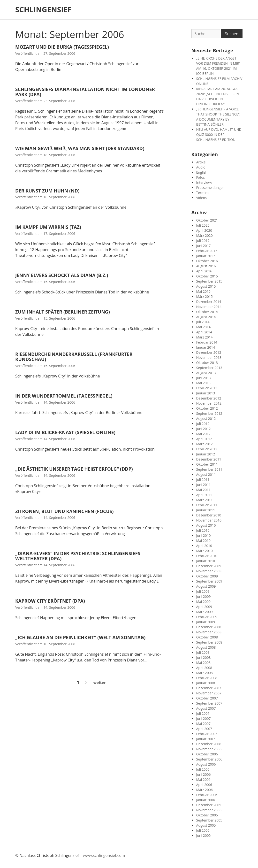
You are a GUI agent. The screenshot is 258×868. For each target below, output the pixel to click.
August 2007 (206, 708)
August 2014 (206, 317)
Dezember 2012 (209, 398)
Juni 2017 (204, 246)
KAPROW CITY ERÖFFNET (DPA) (50, 601)
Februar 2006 (207, 795)
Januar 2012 (206, 454)
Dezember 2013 (209, 352)
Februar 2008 (207, 678)
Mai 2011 (204, 490)
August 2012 (206, 419)
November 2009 (209, 571)
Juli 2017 (203, 241)
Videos (201, 198)
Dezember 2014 (209, 302)
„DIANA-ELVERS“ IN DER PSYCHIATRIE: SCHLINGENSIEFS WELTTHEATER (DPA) (78, 556)
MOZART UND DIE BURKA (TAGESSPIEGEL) (62, 47)
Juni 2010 (204, 535)
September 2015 (209, 281)
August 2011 (206, 474)
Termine (203, 193)
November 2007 (209, 693)
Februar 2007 (207, 734)
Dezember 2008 (209, 627)
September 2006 (209, 759)
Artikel (201, 162)
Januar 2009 (206, 622)
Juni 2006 (204, 774)
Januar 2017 (206, 256)
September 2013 (209, 368)
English (202, 172)
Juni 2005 (204, 835)
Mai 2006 (204, 780)
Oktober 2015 (207, 276)
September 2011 (209, 469)
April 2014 (204, 332)
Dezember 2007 (209, 688)
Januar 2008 (206, 683)
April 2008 (204, 668)
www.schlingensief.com (104, 855)
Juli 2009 (203, 591)
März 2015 (205, 296)
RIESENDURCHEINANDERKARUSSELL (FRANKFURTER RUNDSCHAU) (74, 357)
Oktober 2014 (207, 312)
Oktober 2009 (207, 576)
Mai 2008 (204, 663)
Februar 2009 (207, 617)
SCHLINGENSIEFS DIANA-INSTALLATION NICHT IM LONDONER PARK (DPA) (85, 92)
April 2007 (204, 729)
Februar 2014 (207, 342)
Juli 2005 (203, 830)
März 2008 (205, 673)
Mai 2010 (204, 541)
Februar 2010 (207, 556)
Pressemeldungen (210, 188)
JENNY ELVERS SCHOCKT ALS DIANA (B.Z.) (62, 275)
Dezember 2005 (209, 805)
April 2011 (204, 495)
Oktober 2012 (207, 408)
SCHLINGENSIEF (43, 10)
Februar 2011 (207, 505)
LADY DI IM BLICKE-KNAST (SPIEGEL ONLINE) (65, 432)
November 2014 (209, 307)
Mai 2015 (204, 291)
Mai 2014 (204, 327)
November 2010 (209, 520)
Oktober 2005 (207, 815)
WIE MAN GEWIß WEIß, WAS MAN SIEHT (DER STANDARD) (80, 148)
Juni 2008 (204, 657)
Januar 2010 (206, 561)
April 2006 (204, 785)
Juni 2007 (204, 718)
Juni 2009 (204, 596)
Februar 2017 (207, 251)
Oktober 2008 (207, 637)
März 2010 (205, 551)
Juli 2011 (203, 480)
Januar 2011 (206, 510)
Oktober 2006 (207, 754)
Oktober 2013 (207, 363)
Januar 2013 (206, 393)
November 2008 (209, 632)
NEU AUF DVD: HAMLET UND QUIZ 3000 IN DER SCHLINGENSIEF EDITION (219, 134)
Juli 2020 (203, 225)
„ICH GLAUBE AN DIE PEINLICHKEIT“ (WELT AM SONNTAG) (80, 638)
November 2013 (209, 357)
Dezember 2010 (209, 515)
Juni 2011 (204, 485)
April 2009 (204, 607)
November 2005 (209, 810)
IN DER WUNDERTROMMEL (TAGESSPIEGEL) (64, 396)
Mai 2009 (204, 602)
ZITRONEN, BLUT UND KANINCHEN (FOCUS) (64, 511)
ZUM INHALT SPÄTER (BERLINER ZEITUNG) (63, 312)
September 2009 (209, 581)
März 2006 (205, 790)
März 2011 (205, 500)
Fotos (201, 177)
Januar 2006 (206, 800)
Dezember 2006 (209, 744)
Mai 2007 (204, 724)
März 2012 (205, 444)
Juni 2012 (204, 429)
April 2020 (204, 230)
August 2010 (206, 525)
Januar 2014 (206, 347)
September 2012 (209, 413)
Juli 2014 (203, 322)
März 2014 (205, 337)
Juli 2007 (203, 713)
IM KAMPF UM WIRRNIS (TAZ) (48, 227)
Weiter (99, 683)
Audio (201, 167)
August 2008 (206, 647)
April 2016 (204, 271)
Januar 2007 (206, 739)
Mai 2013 (204, 383)
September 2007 (209, 703)
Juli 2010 (203, 530)
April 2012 (204, 439)
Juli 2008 (203, 652)
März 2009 (205, 612)
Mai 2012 (204, 434)
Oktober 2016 (207, 261)
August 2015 (206, 286)
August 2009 (206, 586)
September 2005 (209, 820)
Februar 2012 (207, 449)
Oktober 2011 (207, 464)
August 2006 (206, 764)
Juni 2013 (204, 378)
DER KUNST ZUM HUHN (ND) (47, 191)
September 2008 (209, 642)
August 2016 (206, 266)
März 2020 (205, 235)
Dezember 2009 (209, 566)
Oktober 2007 (207, 698)
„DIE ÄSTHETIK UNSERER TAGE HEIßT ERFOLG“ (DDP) (74, 469)
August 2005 (206, 825)
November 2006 (209, 749)
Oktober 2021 (207, 220)
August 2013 (206, 373)
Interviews (204, 182)
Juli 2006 (203, 769)
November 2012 (209, 403)
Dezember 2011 (209, 459)
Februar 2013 (207, 388)
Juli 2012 (203, 424)
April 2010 (204, 546)
